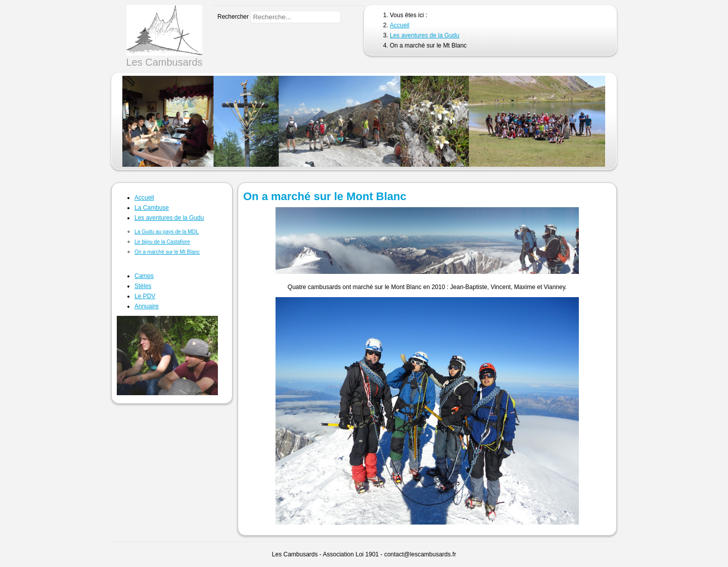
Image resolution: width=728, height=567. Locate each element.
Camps (144, 276)
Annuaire (147, 306)
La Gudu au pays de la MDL (167, 232)
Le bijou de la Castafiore (162, 242)
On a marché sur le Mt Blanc (167, 252)
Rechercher (233, 17)
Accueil (144, 198)
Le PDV (145, 296)
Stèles (143, 286)
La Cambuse (152, 208)
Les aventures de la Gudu (169, 218)
